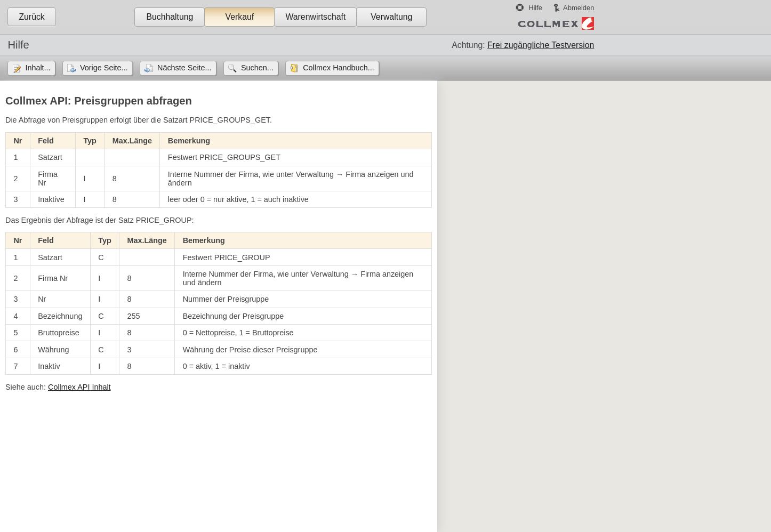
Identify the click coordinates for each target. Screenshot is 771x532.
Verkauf (240, 17)
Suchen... (257, 68)
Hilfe (535, 8)
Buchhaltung (170, 17)
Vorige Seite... (104, 68)
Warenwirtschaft (315, 17)
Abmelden (579, 8)
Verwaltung (391, 17)
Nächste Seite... (184, 68)
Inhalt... (38, 68)
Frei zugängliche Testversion (541, 45)
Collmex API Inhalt (79, 387)
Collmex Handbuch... (339, 68)
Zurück (31, 17)
